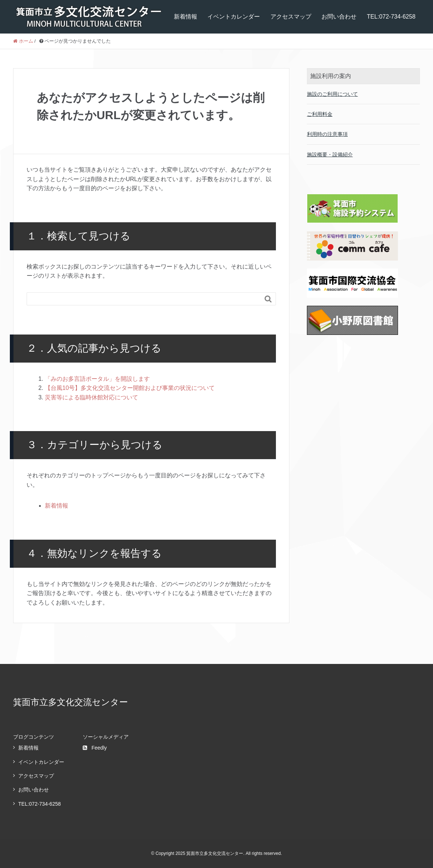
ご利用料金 (320, 114)
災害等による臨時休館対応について (91, 397)
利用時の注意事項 (327, 134)
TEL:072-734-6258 (391, 17)
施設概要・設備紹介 (330, 155)
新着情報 (186, 17)
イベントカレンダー (234, 17)
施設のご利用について (332, 94)
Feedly (95, 748)
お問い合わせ (339, 17)
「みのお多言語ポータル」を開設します (97, 379)
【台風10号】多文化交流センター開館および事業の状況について (130, 388)
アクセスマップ (291, 17)
